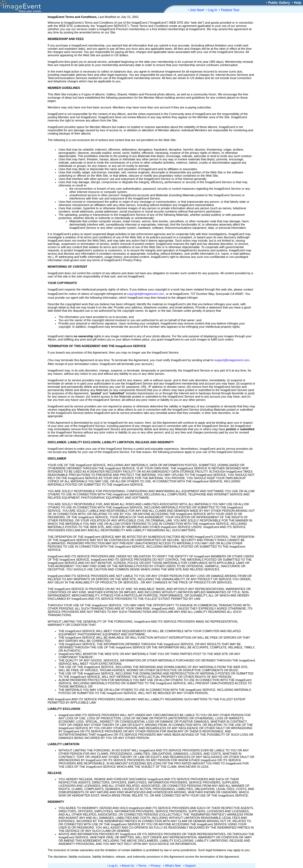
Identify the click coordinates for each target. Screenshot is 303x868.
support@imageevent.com (232, 360)
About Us (128, 866)
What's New (173, 866)
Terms (143, 866)
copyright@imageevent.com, (146, 294)
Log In (212, 10)
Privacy (156, 866)
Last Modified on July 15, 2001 (93, 17)
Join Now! (197, 10)
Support (190, 866)
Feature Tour (230, 10)
